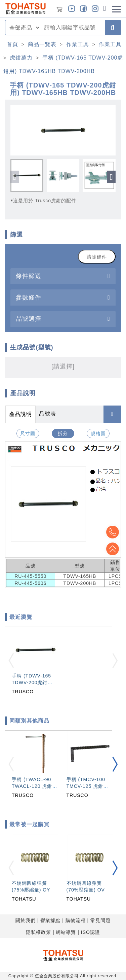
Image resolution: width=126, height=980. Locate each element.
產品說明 (20, 414)
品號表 (48, 414)
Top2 (113, 532)
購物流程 (76, 920)
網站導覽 (66, 932)
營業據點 (50, 920)
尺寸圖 (28, 433)
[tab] (63, 276)
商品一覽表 (42, 44)
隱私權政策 (38, 932)
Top (113, 549)
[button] (111, 177)
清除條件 (97, 257)
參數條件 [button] (29, 297)
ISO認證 (91, 932)
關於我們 (26, 920)
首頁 (12, 44)
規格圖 (98, 433)
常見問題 (100, 920)
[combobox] (73, 28)
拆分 (63, 433)
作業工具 (78, 44)
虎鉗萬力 (21, 58)
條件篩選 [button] (29, 276)
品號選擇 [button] (29, 319)
